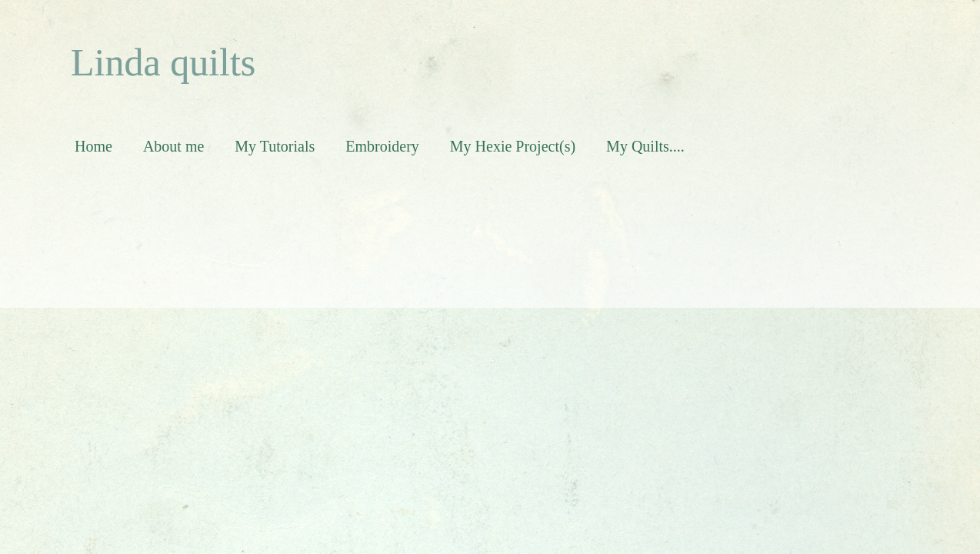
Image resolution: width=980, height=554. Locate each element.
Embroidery (382, 146)
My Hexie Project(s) (513, 146)
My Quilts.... (645, 146)
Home (93, 146)
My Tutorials (275, 146)
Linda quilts (163, 62)
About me (173, 146)
